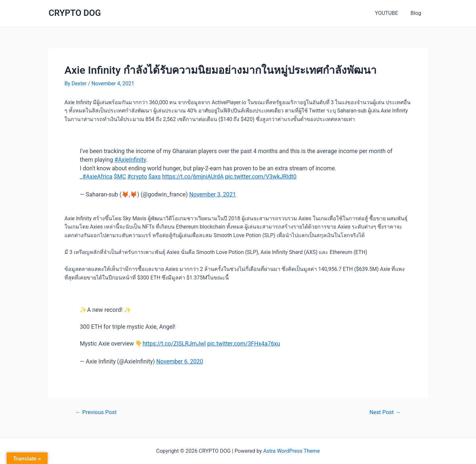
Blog (417, 13)
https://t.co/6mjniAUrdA (194, 177)
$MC (120, 177)
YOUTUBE (389, 13)
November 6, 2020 (180, 361)
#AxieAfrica (97, 177)
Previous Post (96, 412)
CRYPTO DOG (75, 13)
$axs (155, 177)
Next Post (385, 412)
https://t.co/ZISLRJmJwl (174, 344)
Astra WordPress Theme (292, 451)
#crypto (138, 177)
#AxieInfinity (130, 160)
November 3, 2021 (213, 194)
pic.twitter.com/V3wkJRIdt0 (262, 177)
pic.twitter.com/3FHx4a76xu (244, 344)
